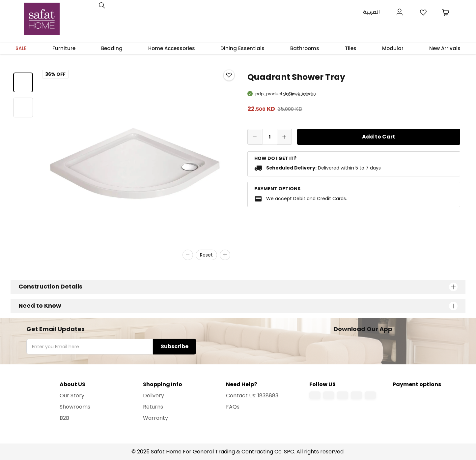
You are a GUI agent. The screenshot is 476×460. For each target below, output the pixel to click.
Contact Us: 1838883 (252, 396)
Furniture (64, 48)
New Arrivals (445, 48)
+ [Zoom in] (225, 255)
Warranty (155, 418)
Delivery (154, 396)
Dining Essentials (242, 48)
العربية (371, 12)
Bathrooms (305, 48)
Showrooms (75, 407)
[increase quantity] (284, 137)
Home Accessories (172, 48)
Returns (153, 407)
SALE (21, 48)
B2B (64, 418)
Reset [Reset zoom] (206, 255)
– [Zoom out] (188, 255)
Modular (393, 48)
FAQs (233, 407)
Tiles (351, 48)
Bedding (112, 48)
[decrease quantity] (255, 137)
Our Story (72, 396)
